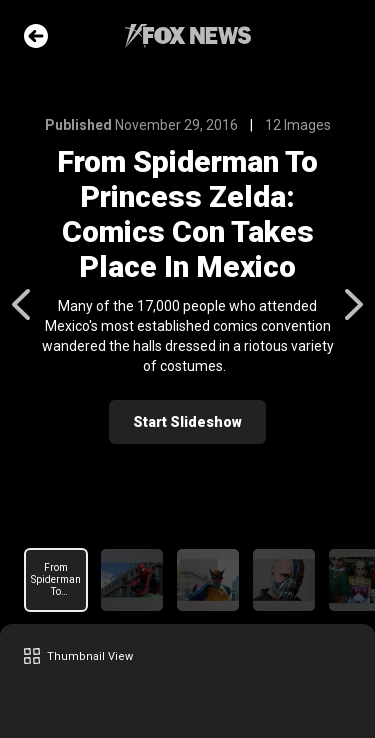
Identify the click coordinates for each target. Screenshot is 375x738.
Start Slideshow (187, 422)
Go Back (36, 36)
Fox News (188, 36)
